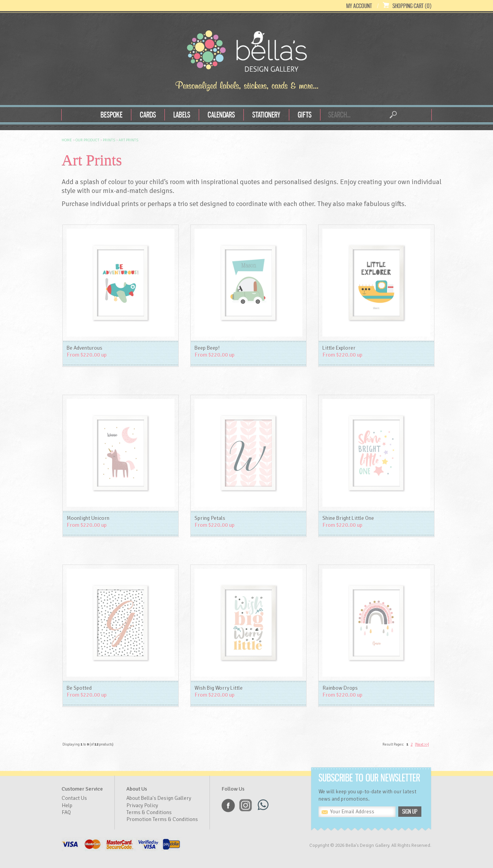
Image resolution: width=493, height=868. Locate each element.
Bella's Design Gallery (246, 53)
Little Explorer (339, 348)
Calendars (221, 115)
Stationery (266, 115)
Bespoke (112, 115)
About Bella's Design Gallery (159, 798)
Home (67, 140)
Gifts (305, 115)
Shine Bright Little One (348, 518)
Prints (109, 140)
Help (67, 805)
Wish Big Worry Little (219, 688)
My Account (359, 6)
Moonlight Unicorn (88, 518)
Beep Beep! (207, 348)
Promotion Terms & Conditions (162, 819)
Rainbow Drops (340, 688)
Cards (148, 115)
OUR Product (87, 140)
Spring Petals (210, 518)
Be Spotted (79, 688)
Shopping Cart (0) (412, 6)
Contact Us (74, 798)
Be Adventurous (85, 348)
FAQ (66, 812)
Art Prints (128, 140)
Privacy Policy (142, 805)
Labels (182, 115)
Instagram (246, 805)
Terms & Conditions (149, 812)
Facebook (228, 805)
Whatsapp (263, 805)
